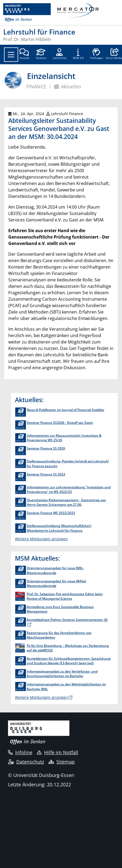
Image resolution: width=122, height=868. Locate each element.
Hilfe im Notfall (58, 752)
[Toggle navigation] (11, 55)
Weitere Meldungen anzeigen (41, 539)
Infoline (20, 752)
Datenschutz (26, 762)
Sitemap (62, 762)
